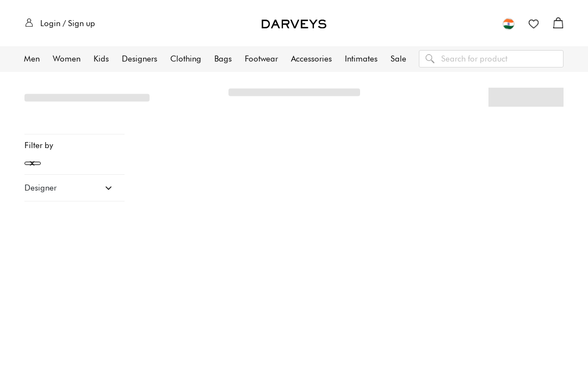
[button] (509, 23)
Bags (223, 59)
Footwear (261, 59)
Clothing (186, 59)
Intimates (361, 59)
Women (67, 59)
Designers (140, 59)
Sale (398, 59)
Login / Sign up (60, 23)
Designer (41, 188)
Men (32, 59)
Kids (101, 59)
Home (36, 97)
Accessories (311, 59)
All (63, 97)
